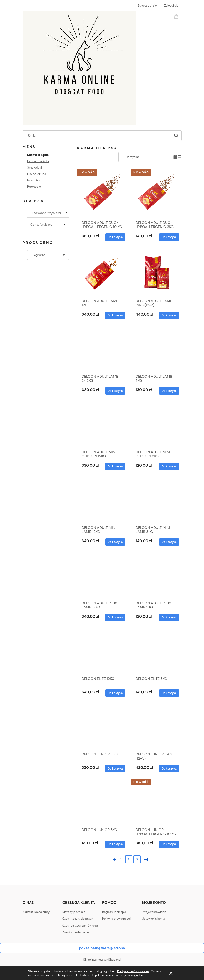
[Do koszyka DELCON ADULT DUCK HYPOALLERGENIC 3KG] (169, 237)
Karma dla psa (38, 155)
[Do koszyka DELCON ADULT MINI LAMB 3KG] (169, 542)
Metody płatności (74, 912)
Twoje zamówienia (154, 912)
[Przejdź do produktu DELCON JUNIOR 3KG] (102, 803)
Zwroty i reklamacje (76, 932)
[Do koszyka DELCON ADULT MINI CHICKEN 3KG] (169, 466)
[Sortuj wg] (144, 157)
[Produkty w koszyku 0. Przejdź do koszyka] (177, 16)
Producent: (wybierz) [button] (46, 213)
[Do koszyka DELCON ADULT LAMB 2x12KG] (115, 391)
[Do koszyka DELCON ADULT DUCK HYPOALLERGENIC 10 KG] (115, 237)
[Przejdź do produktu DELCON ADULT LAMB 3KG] (156, 349)
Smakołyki (34, 167)
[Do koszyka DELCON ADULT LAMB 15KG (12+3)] (169, 315)
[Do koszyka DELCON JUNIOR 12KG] (115, 769)
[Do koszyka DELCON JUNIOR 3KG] (115, 844)
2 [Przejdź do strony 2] (129, 859)
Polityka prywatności (116, 919)
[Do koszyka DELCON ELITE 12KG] (115, 693)
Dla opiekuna (37, 174)
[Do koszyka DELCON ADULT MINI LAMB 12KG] (115, 542)
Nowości (33, 180)
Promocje (34, 187)
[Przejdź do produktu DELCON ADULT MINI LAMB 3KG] (156, 500)
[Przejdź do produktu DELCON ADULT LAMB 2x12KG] (102, 349)
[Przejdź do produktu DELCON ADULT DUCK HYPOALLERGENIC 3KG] (156, 194)
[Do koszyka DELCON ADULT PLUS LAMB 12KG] (115, 618)
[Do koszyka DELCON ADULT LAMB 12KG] (115, 315)
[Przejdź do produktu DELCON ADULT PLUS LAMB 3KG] (156, 576)
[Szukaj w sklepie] (98, 136)
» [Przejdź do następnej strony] (145, 859)
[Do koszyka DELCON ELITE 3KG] (169, 693)
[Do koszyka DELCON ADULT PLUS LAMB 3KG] (169, 618)
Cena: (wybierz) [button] (42, 225)
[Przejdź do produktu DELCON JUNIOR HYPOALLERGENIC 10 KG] (156, 803)
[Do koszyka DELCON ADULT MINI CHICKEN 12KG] (115, 466)
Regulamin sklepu (114, 912)
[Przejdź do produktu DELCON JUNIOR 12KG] (102, 727)
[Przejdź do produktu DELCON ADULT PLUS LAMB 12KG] (102, 576)
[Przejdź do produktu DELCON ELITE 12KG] (102, 651)
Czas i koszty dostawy (77, 919)
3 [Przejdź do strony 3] (137, 859)
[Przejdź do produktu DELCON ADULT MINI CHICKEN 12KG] (102, 425)
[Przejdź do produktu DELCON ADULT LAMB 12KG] (102, 272)
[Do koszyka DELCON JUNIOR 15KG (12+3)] (169, 769)
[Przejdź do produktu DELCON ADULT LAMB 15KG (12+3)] (156, 272)
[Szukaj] (176, 136)
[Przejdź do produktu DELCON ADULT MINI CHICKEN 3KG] (156, 425)
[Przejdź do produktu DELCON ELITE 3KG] (156, 651)
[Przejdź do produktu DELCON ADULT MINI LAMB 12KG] (102, 500)
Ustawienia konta (154, 919)
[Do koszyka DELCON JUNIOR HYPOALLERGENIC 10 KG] (169, 844)
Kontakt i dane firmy (36, 912)
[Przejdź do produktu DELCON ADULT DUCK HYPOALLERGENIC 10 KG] (102, 194)
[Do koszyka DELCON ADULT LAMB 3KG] (169, 391)
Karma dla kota (38, 161)
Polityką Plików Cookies (133, 971)
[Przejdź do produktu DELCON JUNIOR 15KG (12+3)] (156, 727)
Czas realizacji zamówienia (80, 926)
